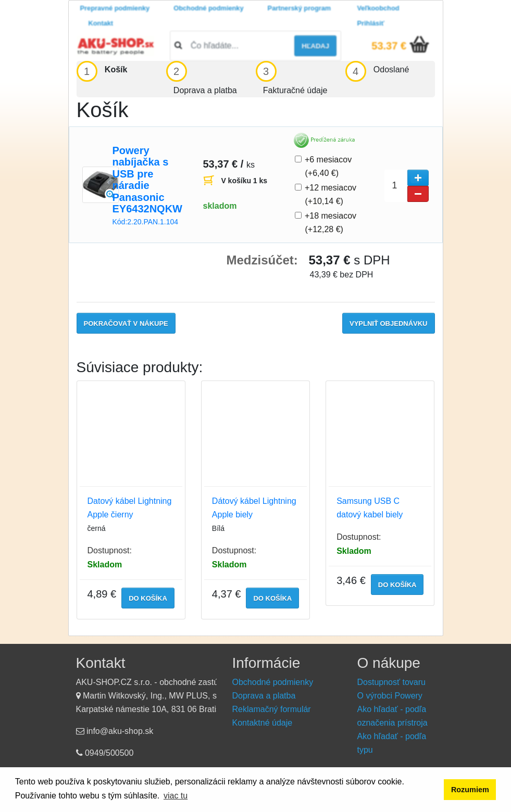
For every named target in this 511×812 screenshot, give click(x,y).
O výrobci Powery (390, 696)
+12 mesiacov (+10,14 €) (331, 194)
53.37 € (389, 46)
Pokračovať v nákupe (126, 323)
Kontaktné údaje (263, 723)
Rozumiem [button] (470, 790)
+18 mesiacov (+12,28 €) (331, 223)
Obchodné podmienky (208, 8)
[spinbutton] (407, 186)
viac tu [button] (176, 796)
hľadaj (315, 46)
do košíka (148, 598)
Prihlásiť (371, 23)
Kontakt (101, 23)
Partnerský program (300, 8)
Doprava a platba (264, 696)
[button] (418, 178)
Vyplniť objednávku (389, 323)
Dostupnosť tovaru (391, 682)
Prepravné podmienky (115, 8)
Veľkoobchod (378, 8)
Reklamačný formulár (272, 709)
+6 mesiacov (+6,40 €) (329, 166)
